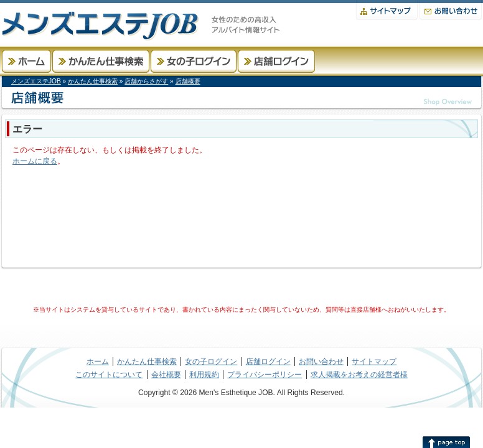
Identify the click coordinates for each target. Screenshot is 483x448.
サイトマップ (387, 10)
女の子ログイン (194, 61)
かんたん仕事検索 (101, 61)
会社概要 (166, 375)
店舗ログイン (276, 61)
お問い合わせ (451, 10)
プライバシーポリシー (265, 375)
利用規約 (204, 375)
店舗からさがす (146, 81)
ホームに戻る (35, 161)
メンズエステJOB (36, 81)
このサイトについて (109, 375)
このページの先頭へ (446, 442)
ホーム (26, 61)
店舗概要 (188, 81)
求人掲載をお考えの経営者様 (359, 375)
